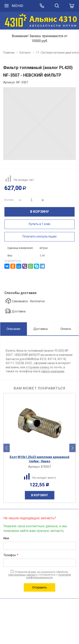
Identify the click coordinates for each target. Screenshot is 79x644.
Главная (9, 53)
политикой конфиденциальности (49, 576)
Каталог (25, 53)
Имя (6, 538)
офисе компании (53, 371)
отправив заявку (38, 367)
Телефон (11, 555)
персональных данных (22, 575)
